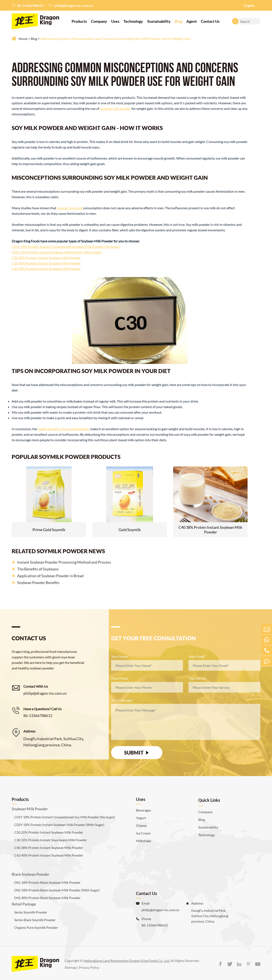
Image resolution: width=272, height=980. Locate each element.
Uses (115, 21)
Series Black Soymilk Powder (35, 920)
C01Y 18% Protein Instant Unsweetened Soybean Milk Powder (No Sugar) (66, 247)
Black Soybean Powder (30, 874)
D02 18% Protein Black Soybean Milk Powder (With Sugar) (57, 890)
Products (79, 21)
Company (99, 21)
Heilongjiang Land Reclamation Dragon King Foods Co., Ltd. (127, 961)
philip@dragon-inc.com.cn (74, 5)
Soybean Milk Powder (30, 809)
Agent (192, 21)
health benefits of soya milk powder (64, 429)
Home (23, 39)
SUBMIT (137, 753)
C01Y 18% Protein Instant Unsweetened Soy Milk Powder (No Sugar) (65, 817)
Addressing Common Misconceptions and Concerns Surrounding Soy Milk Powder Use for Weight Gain (115, 39)
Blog (178, 21)
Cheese (141, 825)
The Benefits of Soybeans (35, 569)
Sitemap (71, 967)
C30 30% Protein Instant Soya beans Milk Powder (51, 840)
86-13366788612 (30, 5)
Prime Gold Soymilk (49, 530)
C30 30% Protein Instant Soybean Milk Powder (46, 263)
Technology (133, 21)
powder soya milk (70, 208)
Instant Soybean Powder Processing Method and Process (61, 562)
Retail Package (24, 904)
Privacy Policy (89, 967)
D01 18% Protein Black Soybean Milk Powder (47, 882)
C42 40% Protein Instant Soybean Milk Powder (49, 855)
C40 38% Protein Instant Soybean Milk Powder (46, 269)
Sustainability (159, 21)
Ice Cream (143, 833)
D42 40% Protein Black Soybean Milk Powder (47, 898)
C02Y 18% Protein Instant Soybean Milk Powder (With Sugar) (57, 252)
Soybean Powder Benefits (36, 583)
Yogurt (141, 818)
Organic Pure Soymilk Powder (36, 927)
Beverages (144, 810)
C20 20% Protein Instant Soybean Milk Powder (46, 258)
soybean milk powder (115, 108)
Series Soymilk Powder (31, 912)
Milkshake (144, 841)
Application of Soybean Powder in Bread (48, 576)
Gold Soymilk (130, 530)
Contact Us (210, 21)
